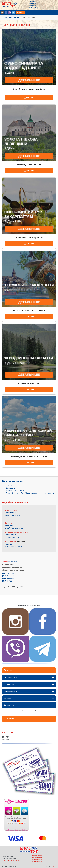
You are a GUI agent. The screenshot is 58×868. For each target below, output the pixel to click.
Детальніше (29, 98)
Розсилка (11, 719)
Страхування (9, 684)
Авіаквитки (8, 698)
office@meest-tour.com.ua (11, 860)
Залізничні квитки (11, 705)
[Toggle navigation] (55, 12)
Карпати (9, 486)
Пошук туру (21, 12)
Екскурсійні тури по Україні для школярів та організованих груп (31, 493)
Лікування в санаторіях (15, 491)
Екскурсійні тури (10, 677)
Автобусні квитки (11, 691)
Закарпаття (10, 488)
